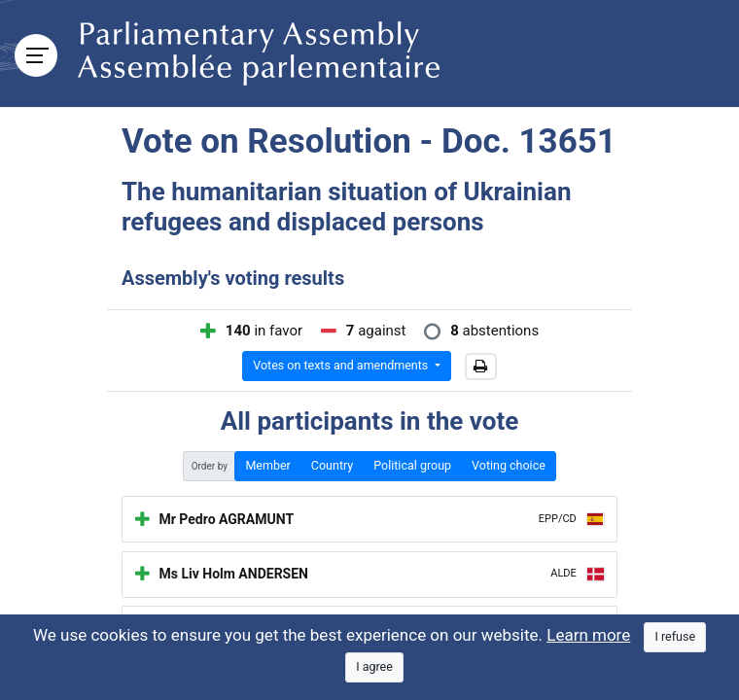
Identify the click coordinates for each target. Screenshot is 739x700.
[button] (481, 367)
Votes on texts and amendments (342, 365)
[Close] (675, 637)
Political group (412, 465)
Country (332, 465)
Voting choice (509, 465)
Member (267, 465)
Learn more (588, 635)
